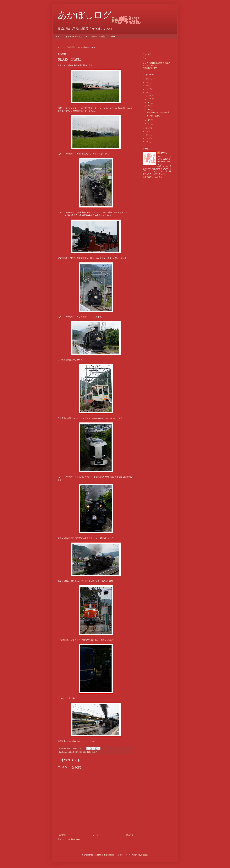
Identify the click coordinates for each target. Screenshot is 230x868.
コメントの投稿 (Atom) (71, 839)
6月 (149, 109)
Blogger (144, 855)
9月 (149, 103)
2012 (148, 142)
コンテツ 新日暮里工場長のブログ (156, 63)
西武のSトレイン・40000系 (158, 112)
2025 (148, 79)
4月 (149, 124)
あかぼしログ (85, 15)
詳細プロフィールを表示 (153, 177)
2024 (148, 82)
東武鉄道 (90, 752)
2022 (148, 89)
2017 (148, 96)
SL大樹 (72, 752)
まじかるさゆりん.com (76, 36)
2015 (148, 131)
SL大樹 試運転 (154, 116)
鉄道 (84, 752)
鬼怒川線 (78, 752)
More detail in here (106, 855)
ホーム (59, 36)
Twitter (113, 36)
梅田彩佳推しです (150, 68)
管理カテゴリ (75, 47)
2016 (148, 128)
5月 (149, 120)
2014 (148, 135)
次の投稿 (62, 835)
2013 (148, 138)
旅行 (96, 752)
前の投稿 (130, 835)
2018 (148, 93)
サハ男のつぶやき (150, 66)
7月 (149, 106)
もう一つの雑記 (98, 36)
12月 (150, 99)
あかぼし (164, 153)
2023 (148, 86)
